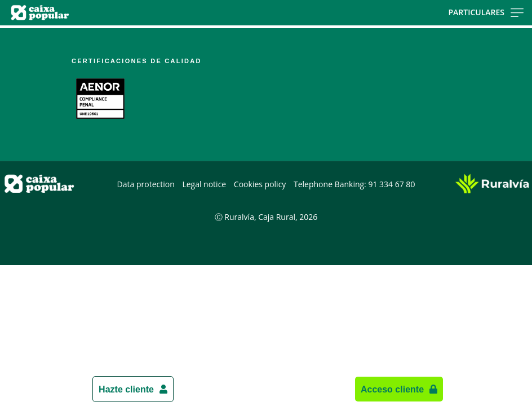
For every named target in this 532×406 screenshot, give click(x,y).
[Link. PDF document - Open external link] (100, 99)
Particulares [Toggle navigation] (486, 12)
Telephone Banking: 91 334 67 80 (354, 184)
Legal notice (204, 184)
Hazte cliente (126, 389)
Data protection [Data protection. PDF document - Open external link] (146, 184)
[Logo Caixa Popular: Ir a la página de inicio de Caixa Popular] (84, 13)
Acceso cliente (392, 389)
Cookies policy (260, 184)
